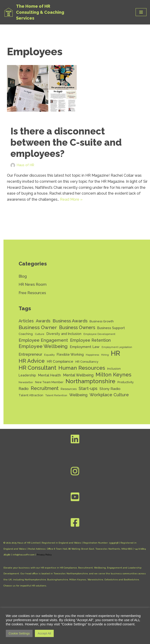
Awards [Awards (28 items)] (43, 321)
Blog (23, 276)
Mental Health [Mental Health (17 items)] (50, 375)
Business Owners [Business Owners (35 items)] (77, 328)
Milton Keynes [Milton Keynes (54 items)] (113, 375)
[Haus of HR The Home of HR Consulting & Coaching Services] (38, 12)
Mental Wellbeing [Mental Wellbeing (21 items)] (78, 375)
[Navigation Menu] (141, 12)
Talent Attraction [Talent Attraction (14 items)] (31, 395)
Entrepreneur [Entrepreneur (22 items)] (30, 354)
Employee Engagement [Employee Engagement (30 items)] (43, 340)
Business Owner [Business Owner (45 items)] (38, 327)
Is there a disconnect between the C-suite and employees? (66, 142)
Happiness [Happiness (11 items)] (92, 355)
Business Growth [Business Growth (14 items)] (102, 321)
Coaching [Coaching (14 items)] (26, 334)
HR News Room (33, 284)
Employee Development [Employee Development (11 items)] (99, 334)
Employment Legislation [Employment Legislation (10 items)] (117, 347)
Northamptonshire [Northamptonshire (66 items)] (90, 381)
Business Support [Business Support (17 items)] (111, 328)
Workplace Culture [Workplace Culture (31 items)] (109, 395)
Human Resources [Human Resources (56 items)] (82, 368)
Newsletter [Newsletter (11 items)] (26, 382)
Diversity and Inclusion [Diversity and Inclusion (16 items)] (64, 334)
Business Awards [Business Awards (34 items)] (70, 321)
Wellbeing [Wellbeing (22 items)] (78, 395)
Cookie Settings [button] (19, 633)
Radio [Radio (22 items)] (24, 389)
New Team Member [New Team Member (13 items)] (49, 382)
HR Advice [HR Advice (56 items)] (32, 361)
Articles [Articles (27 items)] (26, 321)
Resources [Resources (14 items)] (69, 389)
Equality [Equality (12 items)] (49, 355)
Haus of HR (25, 165)
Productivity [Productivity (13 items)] (126, 382)
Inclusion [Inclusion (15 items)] (114, 368)
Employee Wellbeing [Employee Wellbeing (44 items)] (43, 346)
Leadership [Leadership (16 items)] (27, 375)
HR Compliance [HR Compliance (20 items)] (60, 361)
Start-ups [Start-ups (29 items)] (88, 388)
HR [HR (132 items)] (116, 353)
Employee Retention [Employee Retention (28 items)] (90, 340)
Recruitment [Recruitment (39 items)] (45, 388)
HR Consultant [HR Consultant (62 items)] (37, 368)
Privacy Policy (44, 555)
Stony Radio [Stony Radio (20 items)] (110, 389)
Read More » (71, 199)
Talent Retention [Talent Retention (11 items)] (56, 395)
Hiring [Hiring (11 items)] (105, 355)
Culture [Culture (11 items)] (40, 334)
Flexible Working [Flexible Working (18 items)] (70, 354)
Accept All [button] (44, 633)
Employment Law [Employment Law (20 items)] (85, 347)
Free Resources (32, 293)
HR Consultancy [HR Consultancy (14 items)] (87, 362)
